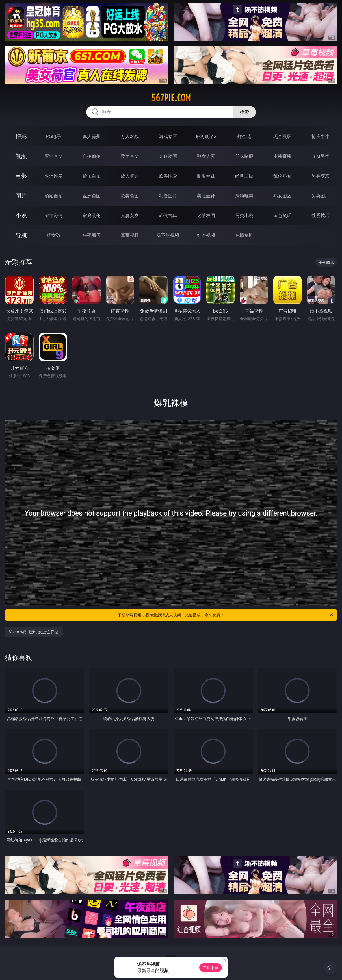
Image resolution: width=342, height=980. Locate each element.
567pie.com (171, 98)
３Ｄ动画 (168, 156)
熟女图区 (282, 196)
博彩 (21, 136)
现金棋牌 (282, 136)
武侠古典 (168, 215)
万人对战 (130, 136)
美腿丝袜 (206, 196)
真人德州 (92, 136)
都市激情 (54, 215)
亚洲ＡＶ (54, 156)
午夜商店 (92, 235)
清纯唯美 (244, 196)
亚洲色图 (92, 196)
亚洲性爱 (54, 176)
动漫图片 (168, 196)
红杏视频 (206, 235)
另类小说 (244, 215)
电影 (21, 176)
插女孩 (54, 235)
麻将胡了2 (206, 136)
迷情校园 (206, 215)
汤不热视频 (168, 235)
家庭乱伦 (92, 215)
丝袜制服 (244, 156)
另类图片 (321, 196)
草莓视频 (130, 235)
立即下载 (211, 967)
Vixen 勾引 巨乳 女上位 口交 (34, 632)
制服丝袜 (206, 176)
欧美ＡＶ (130, 156)
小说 (21, 215)
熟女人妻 (206, 156)
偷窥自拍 (54, 196)
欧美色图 (130, 196)
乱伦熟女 (282, 176)
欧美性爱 (168, 176)
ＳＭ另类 (321, 156)
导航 (21, 235)
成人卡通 (130, 176)
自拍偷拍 (92, 156)
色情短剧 (244, 235)
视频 (21, 156)
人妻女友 (130, 215)
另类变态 (321, 176)
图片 (21, 196)
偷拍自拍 (92, 176)
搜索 (244, 112)
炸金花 (244, 136)
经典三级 (244, 176)
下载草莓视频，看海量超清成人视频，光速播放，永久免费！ (226, 615)
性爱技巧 (321, 215)
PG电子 (54, 136)
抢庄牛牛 (321, 136)
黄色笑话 (282, 215)
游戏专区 (168, 136)
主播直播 (282, 156)
